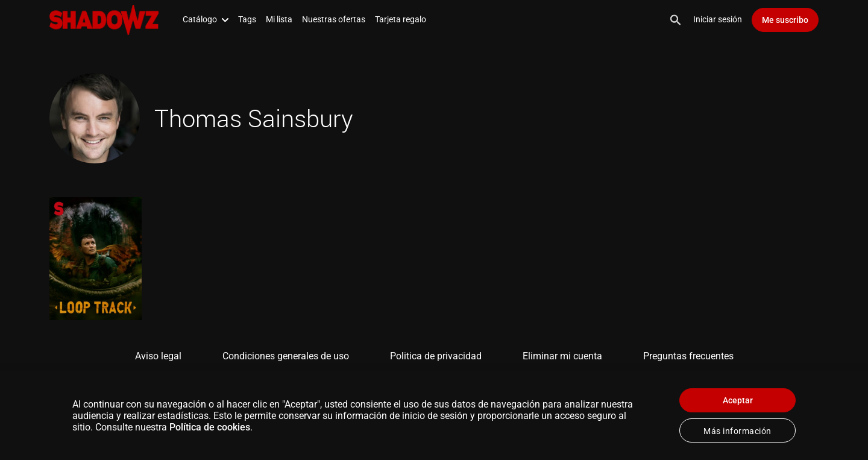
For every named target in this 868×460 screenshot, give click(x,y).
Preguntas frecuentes (688, 356)
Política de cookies (210, 427)
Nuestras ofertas (334, 19)
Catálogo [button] (206, 19)
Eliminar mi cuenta (562, 356)
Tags (247, 19)
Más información (737, 431)
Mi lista (279, 19)
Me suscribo (785, 20)
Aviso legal (158, 356)
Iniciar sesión (718, 19)
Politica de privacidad (436, 356)
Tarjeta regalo (401, 19)
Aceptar (738, 400)
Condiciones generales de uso (286, 356)
